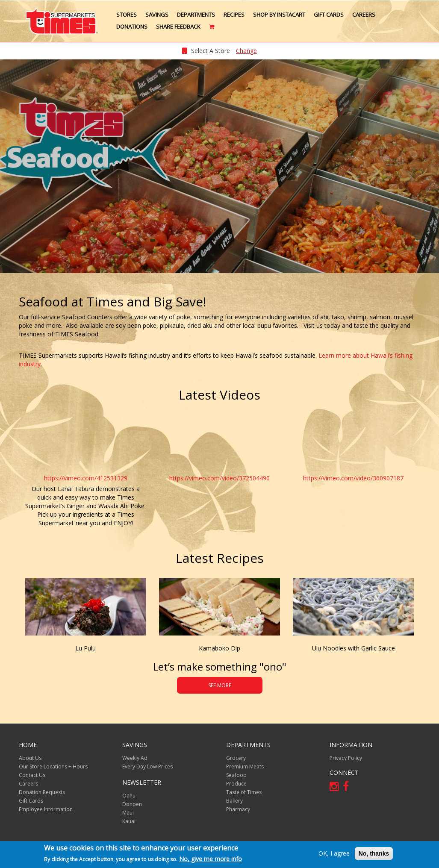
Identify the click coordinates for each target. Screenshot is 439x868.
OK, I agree (334, 854)
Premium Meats (245, 766)
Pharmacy (238, 809)
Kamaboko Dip (219, 648)
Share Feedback (178, 26)
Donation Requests (42, 792)
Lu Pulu (85, 648)
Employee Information (46, 809)
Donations (132, 26)
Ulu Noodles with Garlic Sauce (354, 648)
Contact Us (32, 775)
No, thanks (374, 854)
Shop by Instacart (279, 15)
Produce (236, 784)
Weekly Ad (135, 758)
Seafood (236, 775)
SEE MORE (220, 685)
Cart (212, 30)
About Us (30, 758)
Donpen (132, 804)
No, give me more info (211, 859)
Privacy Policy (346, 758)
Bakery (234, 801)
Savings (157, 15)
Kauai (129, 821)
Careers (364, 15)
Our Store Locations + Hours (53, 766)
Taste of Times (244, 792)
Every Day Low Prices (147, 766)
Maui (128, 813)
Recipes (234, 15)
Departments (196, 15)
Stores (127, 15)
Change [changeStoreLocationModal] (246, 51)
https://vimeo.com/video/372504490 (219, 478)
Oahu (129, 796)
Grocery (236, 758)
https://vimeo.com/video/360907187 (353, 478)
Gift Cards (329, 15)
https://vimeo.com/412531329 (86, 478)
